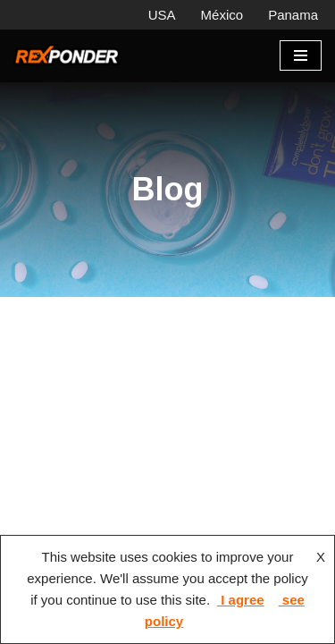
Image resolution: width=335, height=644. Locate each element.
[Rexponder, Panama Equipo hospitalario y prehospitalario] (67, 56)
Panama (293, 15)
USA (162, 15)
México (222, 15)
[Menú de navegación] (301, 55)
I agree (241, 600)
